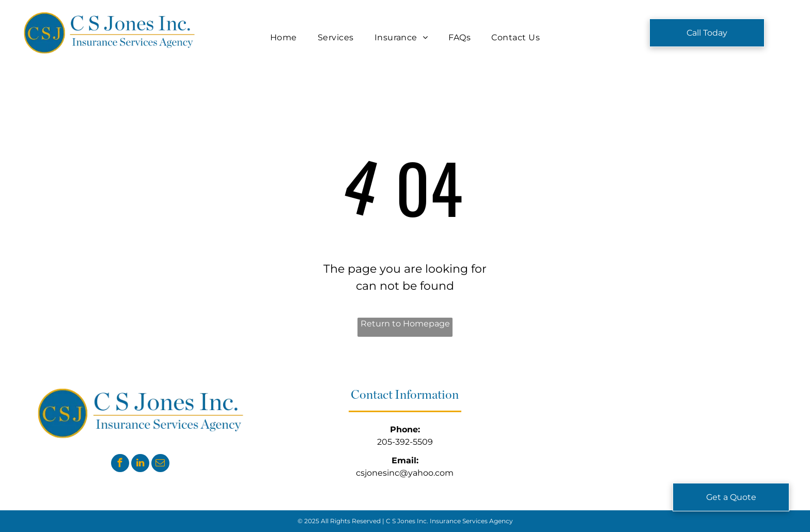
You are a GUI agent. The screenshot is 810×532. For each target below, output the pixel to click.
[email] (160, 464)
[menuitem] (284, 38)
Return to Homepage (405, 324)
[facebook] (120, 464)
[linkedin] (140, 464)
